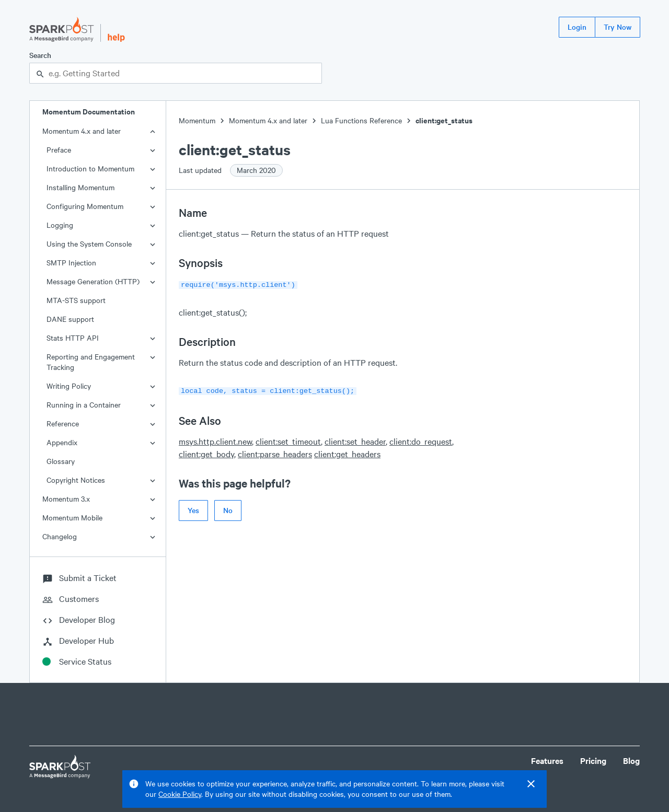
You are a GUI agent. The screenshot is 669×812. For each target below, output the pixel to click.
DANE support (70, 319)
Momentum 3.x (66, 499)
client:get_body (206, 452)
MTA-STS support (76, 300)
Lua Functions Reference (361, 120)
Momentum (197, 120)
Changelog (60, 536)
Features (547, 761)
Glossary (61, 461)
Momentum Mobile (72, 518)
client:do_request (421, 439)
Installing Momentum (80, 187)
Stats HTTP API (73, 338)
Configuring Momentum (85, 206)
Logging (60, 225)
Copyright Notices (76, 480)
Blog (631, 761)
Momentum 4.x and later (82, 131)
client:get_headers (347, 452)
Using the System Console (89, 244)
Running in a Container (84, 405)
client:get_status (444, 120)
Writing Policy (69, 386)
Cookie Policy (180, 794)
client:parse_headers (275, 452)
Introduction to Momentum (90, 169)
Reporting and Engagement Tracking (91, 362)
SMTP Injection (71, 263)
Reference (63, 424)
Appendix (62, 442)
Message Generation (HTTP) (93, 281)
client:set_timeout (288, 439)
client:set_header (355, 439)
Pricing (593, 761)
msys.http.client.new (215, 439)
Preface (59, 150)
